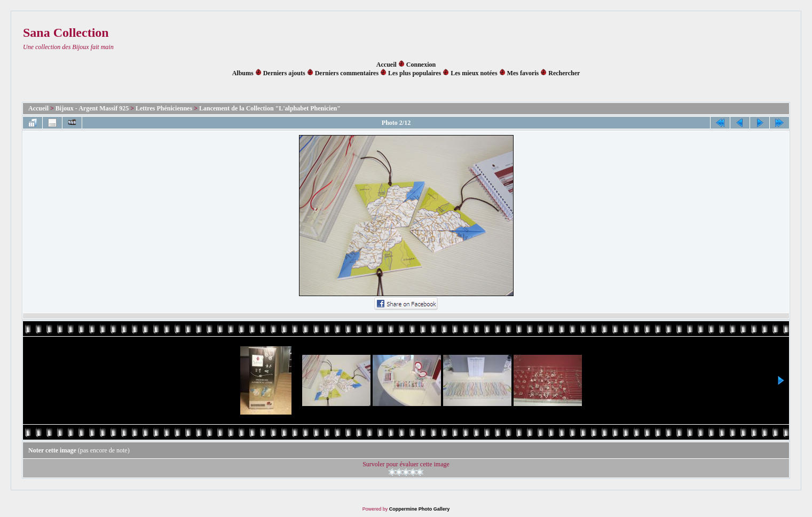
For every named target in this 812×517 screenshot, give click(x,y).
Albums (243, 73)
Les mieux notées (474, 73)
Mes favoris (523, 73)
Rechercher (564, 73)
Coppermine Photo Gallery (420, 509)
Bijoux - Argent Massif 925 (92, 108)
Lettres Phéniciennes (164, 108)
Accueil (387, 65)
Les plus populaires (415, 73)
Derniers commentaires (347, 73)
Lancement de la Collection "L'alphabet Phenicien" (270, 108)
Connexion (421, 65)
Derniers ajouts (284, 73)
